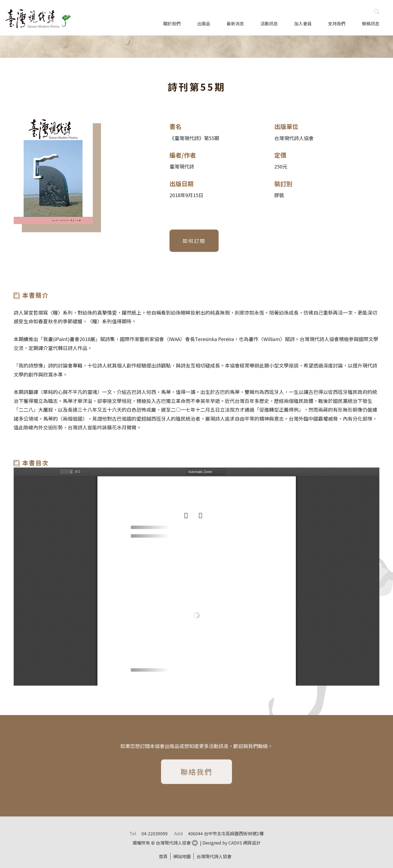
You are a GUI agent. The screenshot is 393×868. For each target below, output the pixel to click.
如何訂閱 (194, 241)
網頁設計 (252, 843)
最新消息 (235, 23)
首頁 (163, 856)
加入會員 (303, 23)
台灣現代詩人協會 (214, 856)
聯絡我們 (196, 773)
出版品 (204, 23)
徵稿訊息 (371, 23)
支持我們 (337, 23)
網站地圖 (182, 856)
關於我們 (172, 23)
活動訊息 (269, 23)
